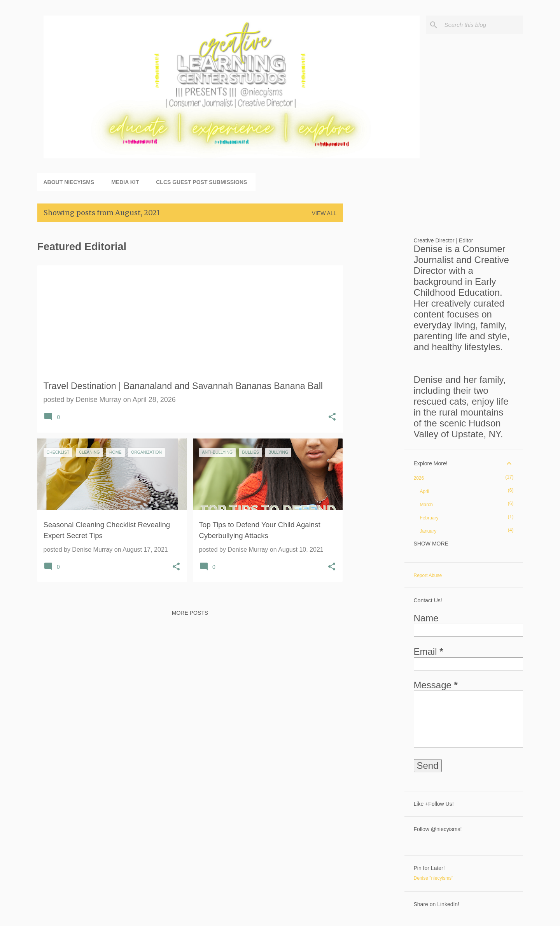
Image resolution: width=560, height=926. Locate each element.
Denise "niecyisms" (434, 878)
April (425, 491)
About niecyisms (69, 182)
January (428, 531)
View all (324, 213)
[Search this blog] (482, 25)
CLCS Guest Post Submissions (201, 182)
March (426, 505)
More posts (190, 613)
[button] (332, 418)
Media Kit (125, 182)
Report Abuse (428, 575)
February (429, 518)
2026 (419, 478)
